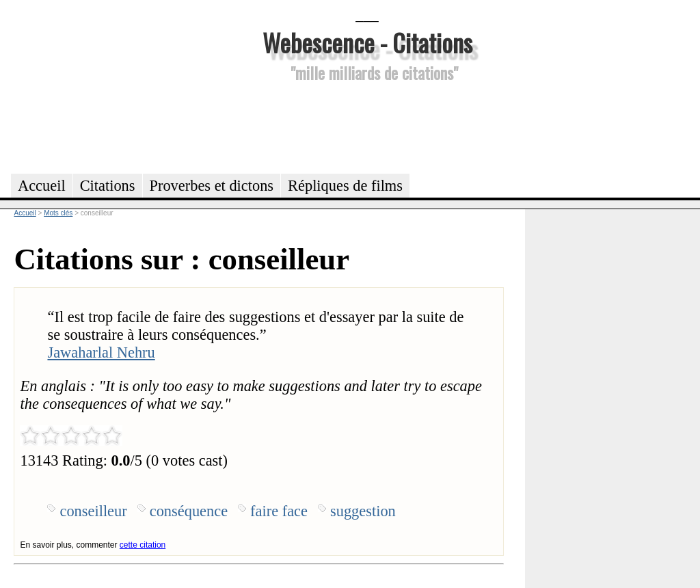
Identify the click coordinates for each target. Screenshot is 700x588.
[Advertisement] (367, 126)
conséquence (189, 511)
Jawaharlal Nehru (101, 352)
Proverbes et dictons (212, 186)
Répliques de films (345, 186)
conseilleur (93, 511)
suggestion (363, 511)
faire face (279, 511)
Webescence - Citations (367, 42)
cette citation (143, 545)
